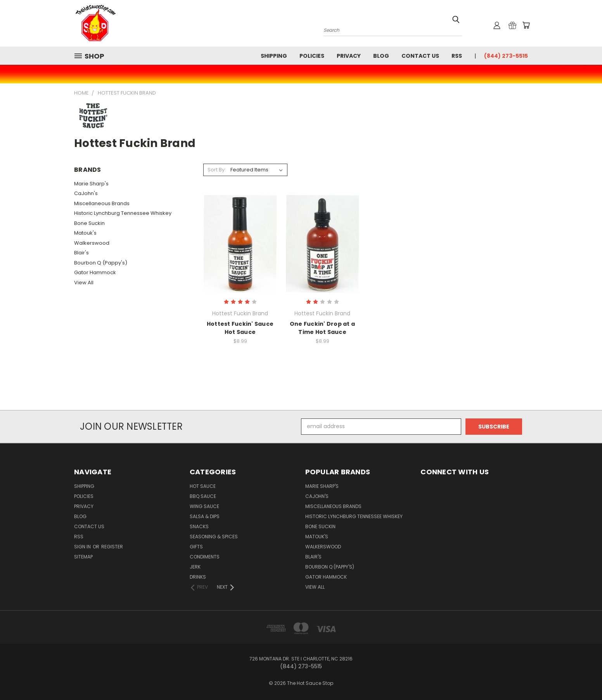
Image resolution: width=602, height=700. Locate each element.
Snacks (199, 526)
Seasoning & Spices (214, 537)
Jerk (195, 567)
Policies (312, 56)
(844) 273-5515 (506, 56)
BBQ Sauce (203, 496)
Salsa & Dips (205, 516)
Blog (381, 56)
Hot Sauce (203, 486)
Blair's (81, 253)
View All (84, 283)
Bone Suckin (89, 223)
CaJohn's (86, 193)
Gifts (196, 547)
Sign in (83, 547)
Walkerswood (92, 243)
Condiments (205, 557)
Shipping (274, 56)
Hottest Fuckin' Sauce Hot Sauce (240, 328)
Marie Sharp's (91, 184)
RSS (457, 56)
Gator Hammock (95, 272)
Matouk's (85, 233)
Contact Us (420, 56)
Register (112, 547)
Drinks (198, 577)
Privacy (349, 56)
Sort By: (217, 170)
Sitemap (83, 557)
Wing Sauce (204, 506)
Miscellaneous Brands (102, 203)
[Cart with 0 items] (526, 25)
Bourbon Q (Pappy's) (101, 263)
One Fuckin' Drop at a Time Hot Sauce (322, 328)
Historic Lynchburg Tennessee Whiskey (123, 213)
